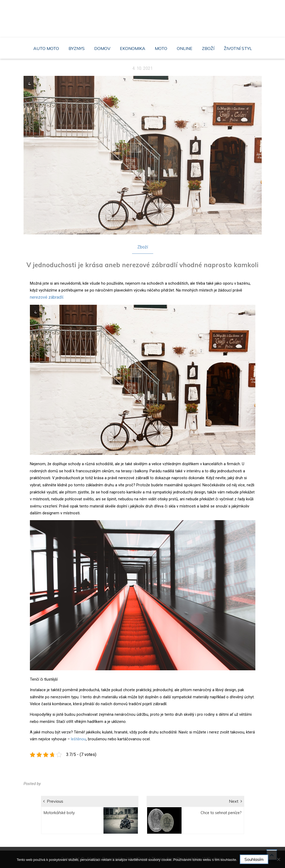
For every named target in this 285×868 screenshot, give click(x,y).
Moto (161, 48)
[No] (278, 859)
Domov (102, 48)
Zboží (208, 48)
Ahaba (144, 16)
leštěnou (78, 739)
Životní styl (238, 48)
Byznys (77, 48)
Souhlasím (254, 859)
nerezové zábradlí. (47, 297)
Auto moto (46, 48)
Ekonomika (133, 48)
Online (185, 48)
